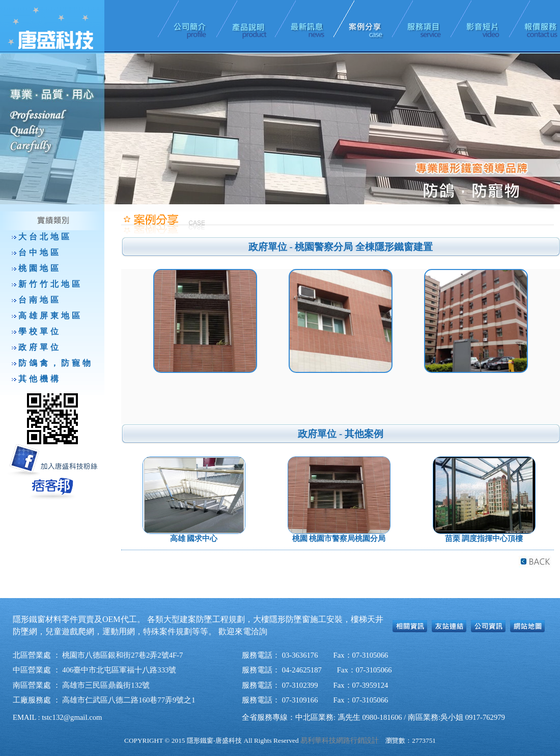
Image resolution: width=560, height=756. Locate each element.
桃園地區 (40, 268)
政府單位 (40, 347)
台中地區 (40, 252)
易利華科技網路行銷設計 (340, 740)
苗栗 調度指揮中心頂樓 (484, 538)
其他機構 (40, 379)
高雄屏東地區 (50, 316)
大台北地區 (45, 237)
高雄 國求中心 (194, 538)
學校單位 (40, 331)
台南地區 (40, 300)
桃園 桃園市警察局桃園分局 (339, 538)
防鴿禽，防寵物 (56, 363)
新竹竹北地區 (50, 284)
